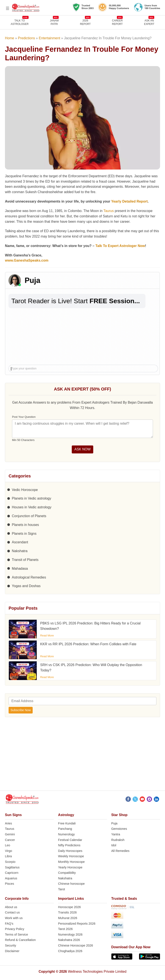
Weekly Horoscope (71, 856)
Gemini (10, 834)
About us (11, 907)
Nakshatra (20, 551)
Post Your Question (24, 417)
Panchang (65, 829)
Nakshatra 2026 (69, 940)
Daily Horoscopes (70, 851)
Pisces (9, 884)
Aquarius (11, 878)
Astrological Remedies (29, 577)
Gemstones (119, 829)
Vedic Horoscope (25, 490)
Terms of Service (16, 935)
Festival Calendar (70, 840)
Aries (8, 823)
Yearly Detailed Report (129, 201)
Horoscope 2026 (69, 907)
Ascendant (20, 542)
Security (11, 945)
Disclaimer (12, 951)
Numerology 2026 (70, 935)
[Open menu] (8, 8)
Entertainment (49, 38)
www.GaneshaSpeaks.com (27, 260)
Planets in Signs (24, 534)
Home (10, 38)
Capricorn (12, 873)
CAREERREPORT (117, 22)
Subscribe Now (21, 710)
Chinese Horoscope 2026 (75, 945)
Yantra (116, 834)
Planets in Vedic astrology (31, 498)
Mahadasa (20, 569)
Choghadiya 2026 (70, 951)
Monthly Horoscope (71, 862)
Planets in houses (25, 525)
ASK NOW (82, 449)
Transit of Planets (25, 560)
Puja (114, 823)
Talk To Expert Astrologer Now (120, 246)
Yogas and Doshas (26, 586)
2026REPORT (85, 22)
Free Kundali (67, 823)
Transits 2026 (67, 912)
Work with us (14, 918)
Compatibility (67, 873)
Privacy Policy (15, 929)
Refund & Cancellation (20, 940)
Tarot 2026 (65, 929)
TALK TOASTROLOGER (20, 22)
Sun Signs (13, 815)
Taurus (108, 211)
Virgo (8, 851)
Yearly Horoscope (70, 867)
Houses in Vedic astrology (32, 507)
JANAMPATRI (54, 22)
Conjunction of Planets (29, 516)
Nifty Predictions (69, 845)
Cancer (10, 840)
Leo (8, 845)
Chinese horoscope (71, 884)
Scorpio (10, 862)
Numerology (66, 834)
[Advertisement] (82, 756)
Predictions (27, 38)
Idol (114, 845)
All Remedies (120, 851)
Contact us (12, 912)
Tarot (61, 889)
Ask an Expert (149, 22)
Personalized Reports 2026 (77, 924)
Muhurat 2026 (68, 918)
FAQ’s (9, 924)
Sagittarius (12, 867)
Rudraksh (118, 840)
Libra (8, 856)
